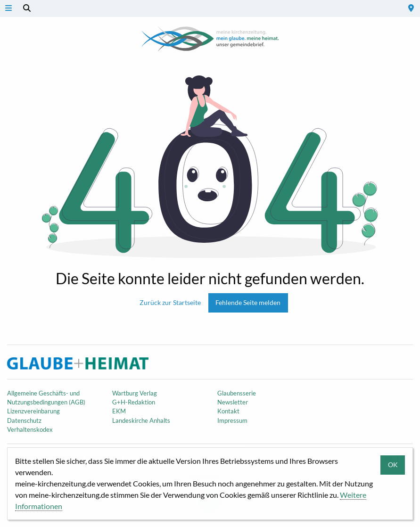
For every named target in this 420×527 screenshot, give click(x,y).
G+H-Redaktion (134, 402)
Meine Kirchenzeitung (210, 39)
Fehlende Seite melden (248, 302)
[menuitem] (411, 8)
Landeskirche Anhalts (141, 420)
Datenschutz (24, 420)
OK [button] (393, 465)
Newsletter (233, 402)
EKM (119, 411)
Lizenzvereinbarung (33, 411)
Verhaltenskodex (30, 429)
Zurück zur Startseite (170, 302)
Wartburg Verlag (135, 393)
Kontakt (228, 411)
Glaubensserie (237, 393)
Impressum (232, 420)
